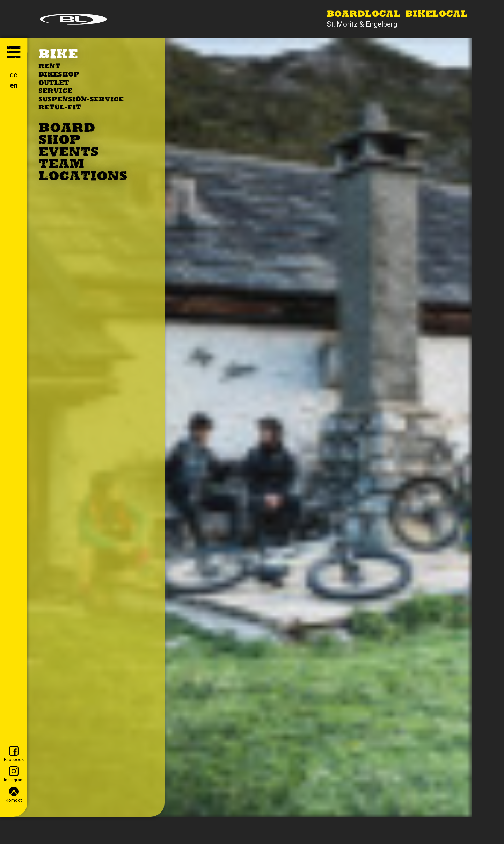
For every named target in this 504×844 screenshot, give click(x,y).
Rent (49, 67)
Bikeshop (59, 75)
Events (69, 153)
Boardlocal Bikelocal (397, 15)
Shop (60, 141)
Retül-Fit (60, 108)
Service (55, 91)
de (14, 75)
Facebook (14, 754)
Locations (83, 177)
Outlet (54, 83)
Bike (58, 55)
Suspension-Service (81, 100)
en (14, 85)
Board (67, 129)
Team (61, 165)
